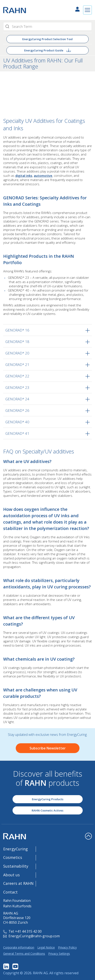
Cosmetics (13, 857)
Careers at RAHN (18, 883)
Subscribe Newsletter (48, 748)
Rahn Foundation (17, 901)
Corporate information (19, 947)
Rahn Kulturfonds (17, 906)
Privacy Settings (59, 954)
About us (11, 875)
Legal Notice (46, 947)
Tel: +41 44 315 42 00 (22, 931)
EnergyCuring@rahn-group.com (31, 936)
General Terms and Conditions (24, 954)
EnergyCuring (16, 849)
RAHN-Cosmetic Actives (47, 810)
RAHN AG (40, 973)
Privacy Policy (67, 947)
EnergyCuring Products (48, 799)
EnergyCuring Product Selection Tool (47, 39)
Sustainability (16, 866)
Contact (10, 892)
